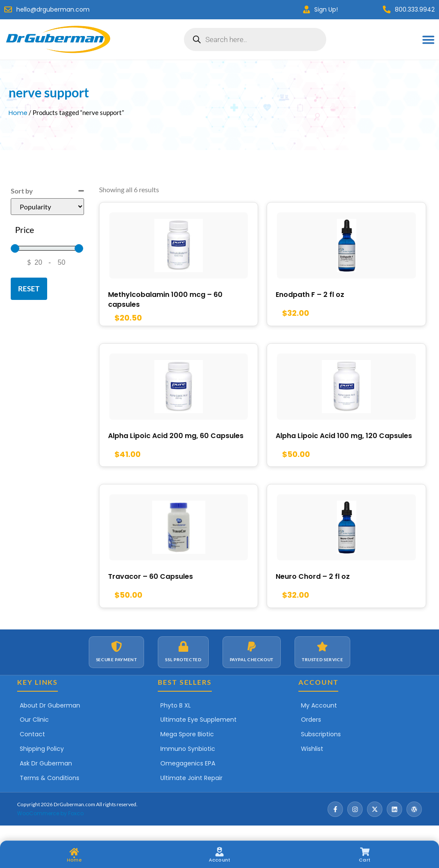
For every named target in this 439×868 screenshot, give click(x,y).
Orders (311, 735)
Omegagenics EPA (188, 778)
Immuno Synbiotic (188, 764)
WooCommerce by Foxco (50, 828)
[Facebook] (335, 824)
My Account (319, 720)
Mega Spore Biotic (187, 749)
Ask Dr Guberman (46, 778)
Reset (29, 289)
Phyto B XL (176, 720)
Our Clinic (34, 735)
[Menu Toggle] (429, 39)
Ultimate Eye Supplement (198, 735)
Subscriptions (321, 749)
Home (18, 113)
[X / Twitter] (375, 824)
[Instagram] (355, 824)
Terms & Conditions (50, 792)
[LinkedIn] (394, 824)
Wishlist (312, 764)
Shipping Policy (42, 764)
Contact (32, 749)
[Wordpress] (414, 824)
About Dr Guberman (50, 720)
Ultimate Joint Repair (191, 792)
